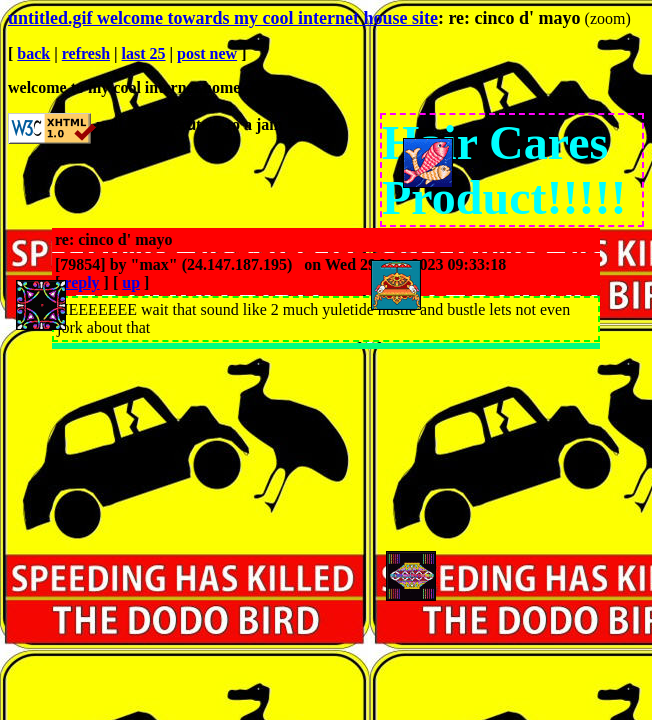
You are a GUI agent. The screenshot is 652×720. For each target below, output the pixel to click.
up (131, 282)
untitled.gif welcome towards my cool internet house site (223, 18)
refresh (86, 53)
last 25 (144, 53)
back (33, 53)
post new (207, 53)
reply (81, 282)
